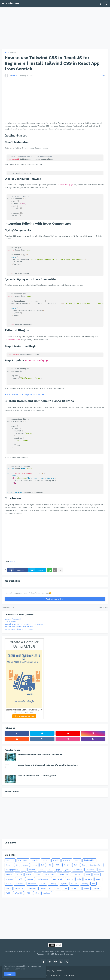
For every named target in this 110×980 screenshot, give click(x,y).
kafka (38, 874)
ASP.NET (67, 860)
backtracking (89, 860)
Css (84, 865)
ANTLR (46, 860)
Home (7, 52)
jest (101, 870)
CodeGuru (12, 4)
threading (32, 888)
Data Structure (96, 865)
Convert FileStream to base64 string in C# (37, 776)
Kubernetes (49, 874)
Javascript (90, 870)
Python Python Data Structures (19, 627)
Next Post (103, 607)
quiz (79, 879)
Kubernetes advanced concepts (19, 629)
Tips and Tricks (46, 888)
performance (43, 879)
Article (56, 860)
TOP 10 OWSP (11, 622)
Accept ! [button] (10, 974)
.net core (10, 860)
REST (43, 884)
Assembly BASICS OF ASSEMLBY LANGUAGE (24, 624)
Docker (32, 870)
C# (50, 865)
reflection (32, 884)
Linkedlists (77, 874)
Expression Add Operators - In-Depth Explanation (40, 754)
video (87, 888)
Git (50, 870)
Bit (17, 865)
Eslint (42, 870)
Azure (77, 860)
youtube (47, 893)
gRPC (67, 870)
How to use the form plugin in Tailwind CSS (24, 394)
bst (43, 865)
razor (98, 879)
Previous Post (9, 607)
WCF (8, 893)
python (70, 879)
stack (9, 888)
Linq (88, 874)
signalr (64, 884)
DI (24, 870)
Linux (97, 874)
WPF (28, 893)
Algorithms (23, 860)
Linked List (63, 874)
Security (53, 884)
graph (58, 870)
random (88, 879)
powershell (58, 879)
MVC (21, 879)
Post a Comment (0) (55, 599)
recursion (20, 884)
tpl (58, 888)
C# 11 (58, 865)
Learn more (25, 969)
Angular (35, 860)
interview (78, 870)
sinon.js (74, 884)
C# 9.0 (67, 865)
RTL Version (69, 975)
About (46, 975)
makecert (10, 879)
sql (94, 884)
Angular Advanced (13, 619)
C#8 (76, 865)
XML (37, 893)
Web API (18, 893)
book (35, 865)
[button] (3, 4)
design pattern (12, 870)
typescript (76, 888)
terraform (19, 888)
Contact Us (56, 975)
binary (9, 865)
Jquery (9, 874)
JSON (29, 874)
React (13, 52)
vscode (96, 888)
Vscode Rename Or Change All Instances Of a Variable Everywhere (48, 765)
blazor (25, 865)
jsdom (19, 874)
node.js (30, 879)
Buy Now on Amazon (24, 716)
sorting (85, 884)
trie (65, 888)
